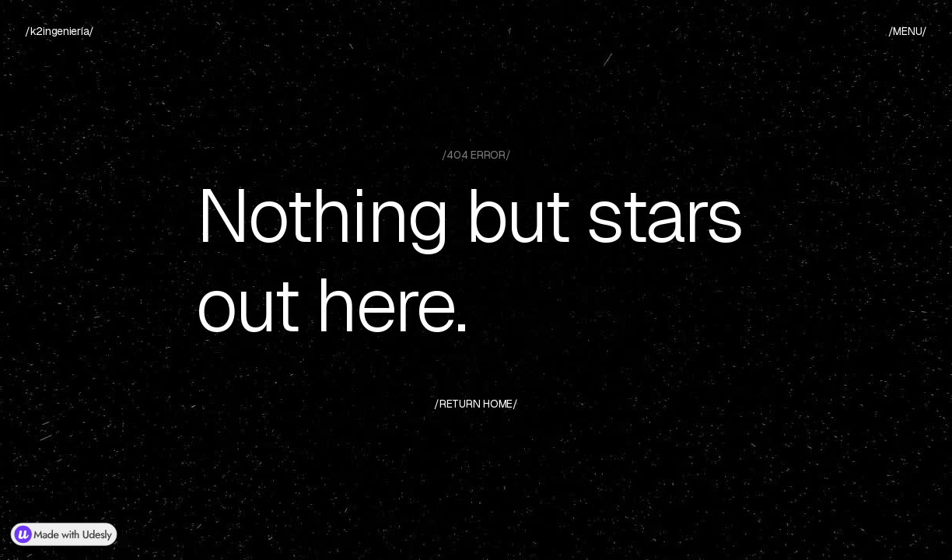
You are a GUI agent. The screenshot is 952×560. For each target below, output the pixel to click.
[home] (59, 31)
